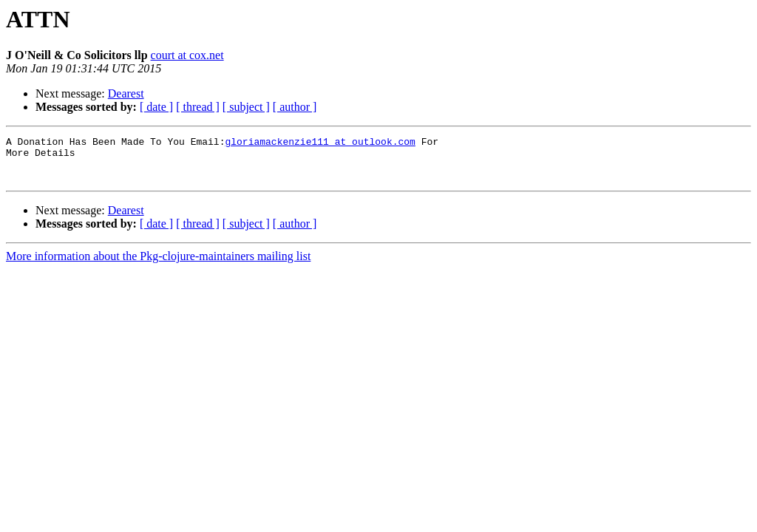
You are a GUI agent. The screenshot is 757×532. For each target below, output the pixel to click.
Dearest (126, 93)
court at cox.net (187, 55)
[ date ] (156, 107)
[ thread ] (198, 107)
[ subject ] (246, 107)
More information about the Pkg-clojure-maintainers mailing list (158, 265)
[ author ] (295, 107)
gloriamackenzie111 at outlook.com (320, 143)
